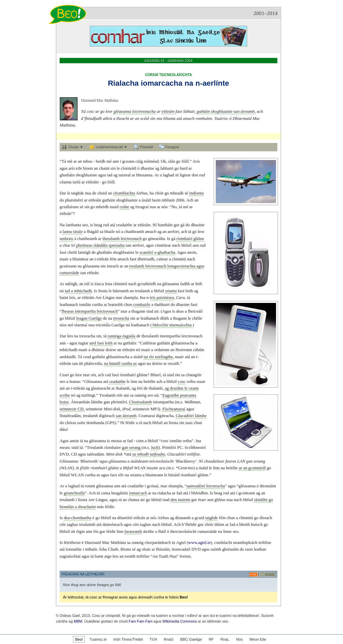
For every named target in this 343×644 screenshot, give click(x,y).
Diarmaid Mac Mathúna (100, 100)
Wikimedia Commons (180, 621)
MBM (78, 621)
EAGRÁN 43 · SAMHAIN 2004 (168, 61)
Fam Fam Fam (141, 621)
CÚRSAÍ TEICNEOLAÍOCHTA (168, 75)
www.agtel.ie (199, 543)
